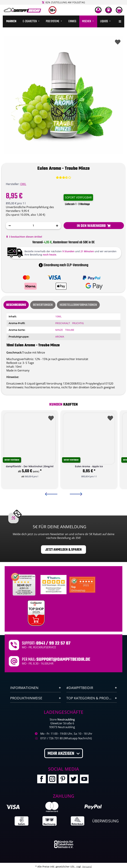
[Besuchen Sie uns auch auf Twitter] (75, 779)
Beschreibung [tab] (16, 305)
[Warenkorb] (119, 10)
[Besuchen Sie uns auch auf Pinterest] (64, 779)
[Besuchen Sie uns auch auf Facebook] (43, 779)
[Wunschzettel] (109, 10)
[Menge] (33, 226)
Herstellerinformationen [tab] (78, 305)
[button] (98, 10)
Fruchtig (78, 323)
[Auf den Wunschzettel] (117, 41)
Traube (70, 330)
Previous (51, 494)
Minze (59, 330)
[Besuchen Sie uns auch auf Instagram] (53, 779)
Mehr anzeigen (61, 754)
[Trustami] (54, 584)
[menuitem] (11, 21)
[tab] (43, 305)
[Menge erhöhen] (57, 226)
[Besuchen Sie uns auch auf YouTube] (85, 779)
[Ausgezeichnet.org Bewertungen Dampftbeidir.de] (82, 584)
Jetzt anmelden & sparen (63, 550)
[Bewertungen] (63, 177)
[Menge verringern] (10, 226)
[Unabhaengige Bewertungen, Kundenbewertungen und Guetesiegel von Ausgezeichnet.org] (24, 584)
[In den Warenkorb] (94, 226)
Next (76, 494)
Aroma (60, 337)
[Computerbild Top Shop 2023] (36, 613)
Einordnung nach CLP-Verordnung (63, 265)
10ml (58, 316)
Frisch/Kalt (63, 323)
